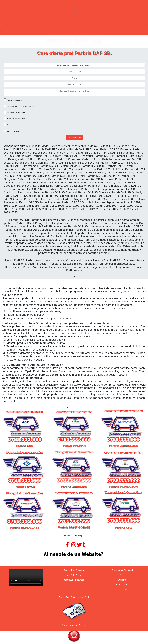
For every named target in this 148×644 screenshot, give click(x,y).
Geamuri (82, 26)
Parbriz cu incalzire (14, 125)
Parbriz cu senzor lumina (16, 119)
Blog (122, 575)
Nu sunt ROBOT (13, 131)
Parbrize (35, 26)
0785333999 (122, 585)
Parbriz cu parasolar (14, 100)
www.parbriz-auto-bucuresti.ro (22, 146)
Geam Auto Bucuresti (74, 580)
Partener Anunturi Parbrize (74, 625)
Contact (107, 26)
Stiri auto (122, 580)
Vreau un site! (122, 590)
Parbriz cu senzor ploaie (16, 112)
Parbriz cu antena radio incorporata (20, 106)
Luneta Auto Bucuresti (74, 575)
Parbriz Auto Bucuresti (74, 570)
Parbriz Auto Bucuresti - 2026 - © (74, 597)
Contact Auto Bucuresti (122, 570)
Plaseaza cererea (75, 137)
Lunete (59, 26)
